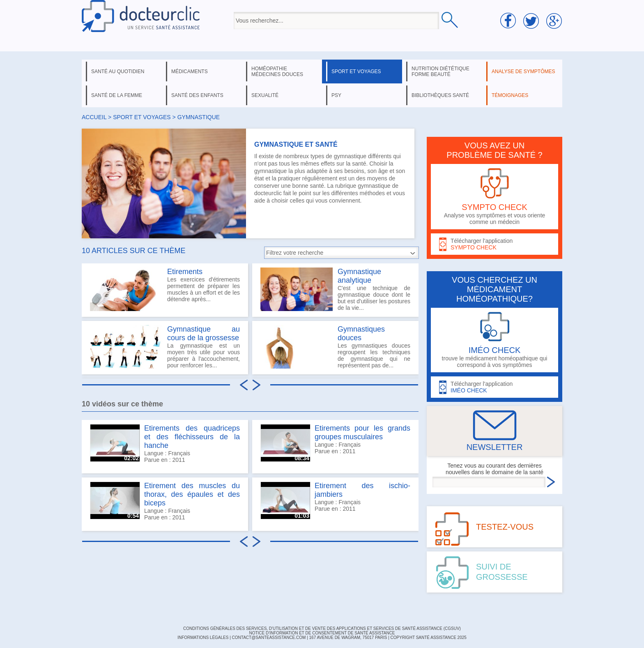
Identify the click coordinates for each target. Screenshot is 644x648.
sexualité (265, 95)
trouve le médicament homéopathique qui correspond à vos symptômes (494, 340)
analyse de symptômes (523, 71)
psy (336, 95)
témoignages (510, 95)
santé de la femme (117, 95)
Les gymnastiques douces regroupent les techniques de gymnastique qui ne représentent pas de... (335, 347)
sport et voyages (356, 71)
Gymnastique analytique (359, 276)
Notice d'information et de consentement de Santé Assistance (322, 633)
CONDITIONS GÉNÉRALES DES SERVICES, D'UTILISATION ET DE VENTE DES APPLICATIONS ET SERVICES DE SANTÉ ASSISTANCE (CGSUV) (322, 628)
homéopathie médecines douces (277, 71)
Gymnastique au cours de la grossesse (204, 333)
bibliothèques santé (440, 95)
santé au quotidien (118, 71)
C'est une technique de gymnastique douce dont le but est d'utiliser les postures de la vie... (335, 289)
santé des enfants (197, 95)
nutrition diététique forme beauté (440, 71)
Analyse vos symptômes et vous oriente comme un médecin (494, 197)
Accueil (94, 117)
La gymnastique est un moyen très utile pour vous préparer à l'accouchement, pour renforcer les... (165, 347)
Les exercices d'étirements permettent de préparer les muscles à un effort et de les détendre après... (165, 289)
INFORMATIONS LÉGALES (203, 638)
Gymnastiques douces (361, 333)
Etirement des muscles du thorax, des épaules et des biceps (192, 494)
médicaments (190, 71)
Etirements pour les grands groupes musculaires (362, 432)
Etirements (185, 272)
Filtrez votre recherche (295, 253)
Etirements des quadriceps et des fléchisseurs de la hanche (192, 437)
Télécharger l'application (494, 244)
